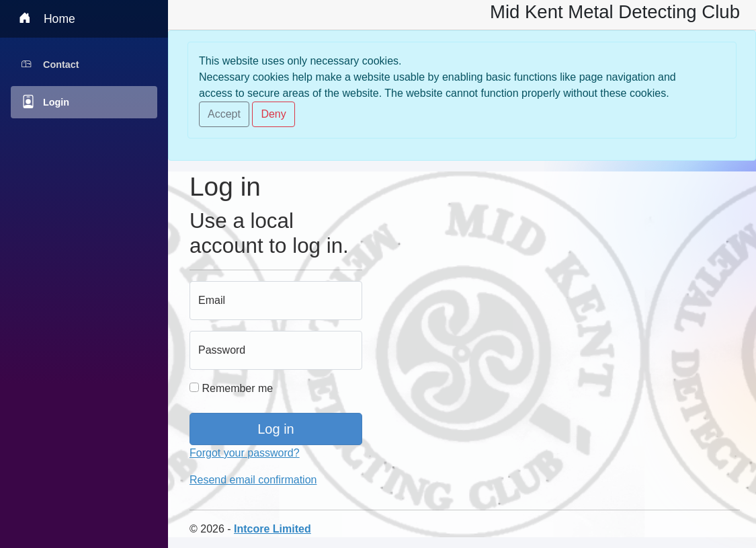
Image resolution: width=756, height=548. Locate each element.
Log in (276, 429)
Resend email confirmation (253, 480)
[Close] (224, 114)
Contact (50, 59)
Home (47, 17)
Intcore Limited (272, 529)
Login (45, 102)
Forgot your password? (245, 453)
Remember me (231, 388)
